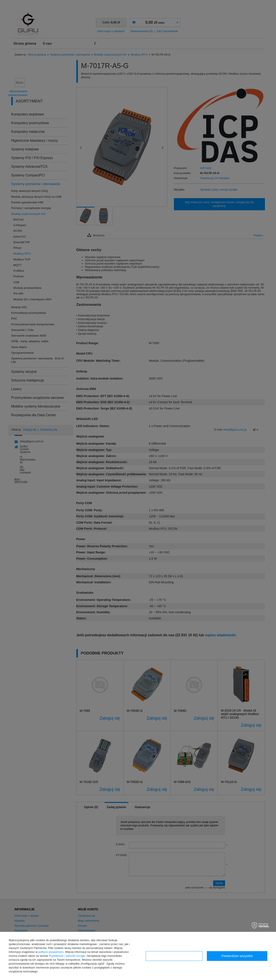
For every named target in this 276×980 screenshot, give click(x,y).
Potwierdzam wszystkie (237, 956)
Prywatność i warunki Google (67, 956)
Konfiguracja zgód (174, 956)
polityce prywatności (51, 952)
